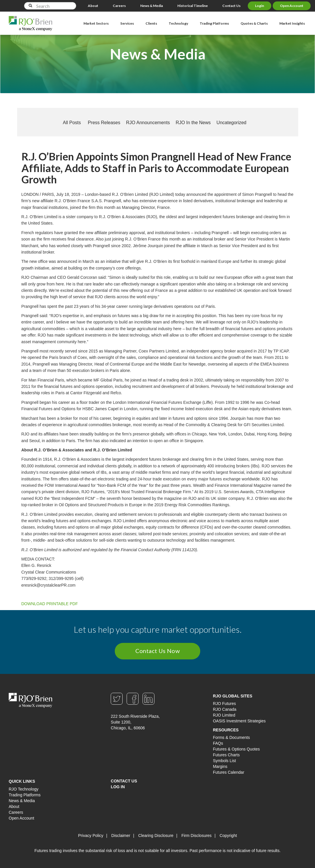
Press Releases (104, 123)
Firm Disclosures (196, 836)
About (93, 6)
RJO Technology (23, 789)
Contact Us (231, 6)
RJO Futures (224, 704)
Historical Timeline (193, 6)
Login (260, 6)
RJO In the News (193, 123)
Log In (118, 787)
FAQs (218, 743)
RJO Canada (225, 709)
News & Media (152, 6)
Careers (119, 6)
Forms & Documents (232, 737)
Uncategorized (231, 123)
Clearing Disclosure (156, 836)
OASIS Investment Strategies (239, 721)
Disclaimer (121, 836)
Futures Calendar (229, 772)
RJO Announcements (148, 123)
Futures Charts (226, 755)
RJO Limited (224, 715)
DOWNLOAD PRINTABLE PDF (50, 604)
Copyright (228, 836)
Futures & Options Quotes (236, 749)
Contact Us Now (158, 651)
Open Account (292, 6)
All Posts (72, 123)
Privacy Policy (91, 836)
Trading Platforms (25, 795)
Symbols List (224, 761)
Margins (220, 766)
